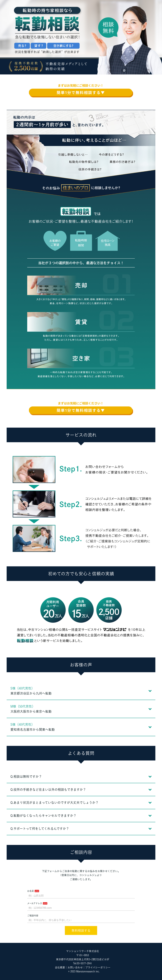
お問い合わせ (75, 967)
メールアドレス (35, 903)
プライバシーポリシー (98, 967)
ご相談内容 (33, 916)
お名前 (31, 891)
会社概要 (60, 967)
